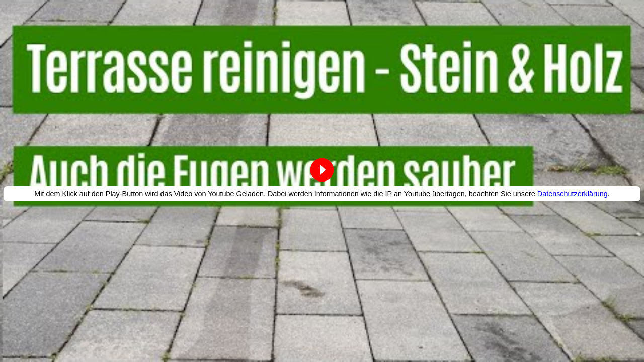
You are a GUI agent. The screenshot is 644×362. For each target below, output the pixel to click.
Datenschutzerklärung (573, 194)
